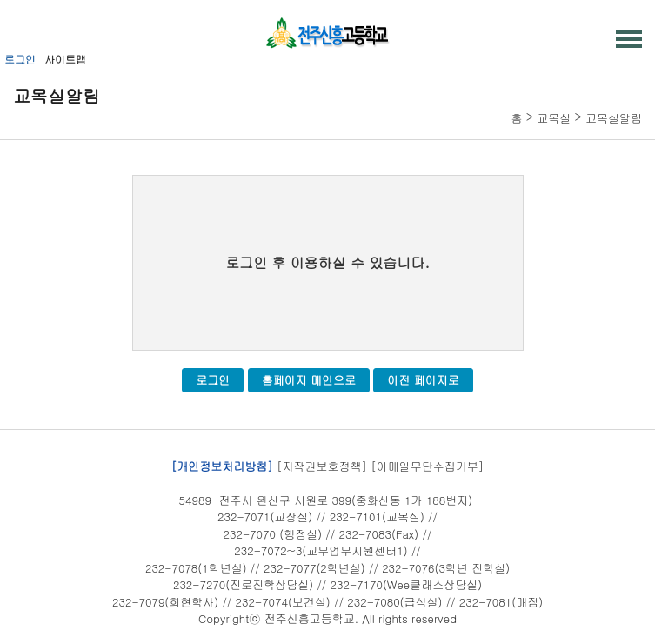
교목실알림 (614, 118)
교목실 (554, 118)
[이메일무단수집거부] (427, 466)
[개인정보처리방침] (222, 466)
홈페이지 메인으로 (309, 380)
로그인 (20, 59)
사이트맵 (65, 59)
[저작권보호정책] (322, 466)
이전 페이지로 (423, 380)
